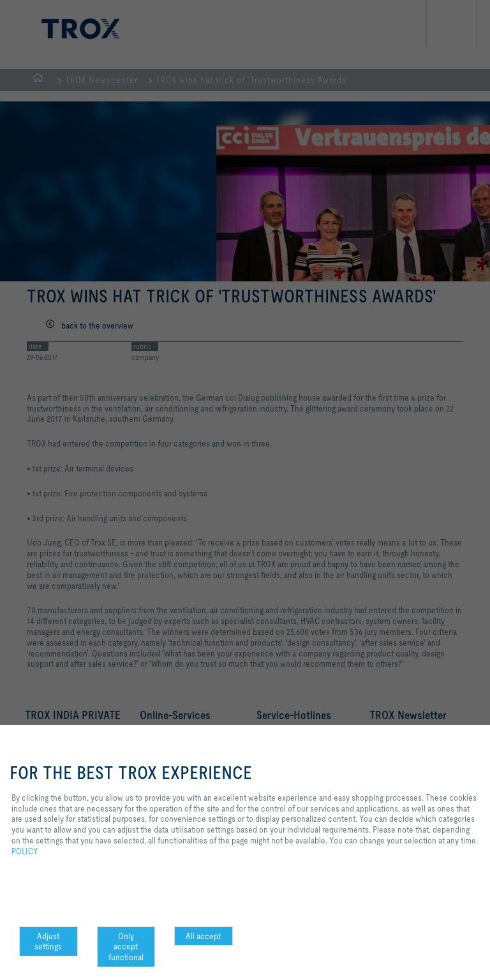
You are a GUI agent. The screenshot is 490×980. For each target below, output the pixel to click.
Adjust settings (48, 941)
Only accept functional (126, 947)
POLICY (25, 851)
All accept (203, 936)
